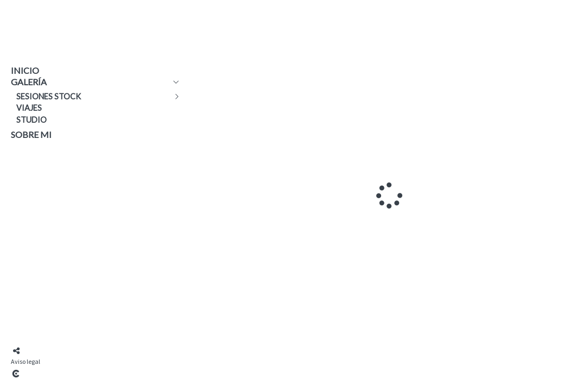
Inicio (25, 70)
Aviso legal (26, 361)
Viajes (29, 108)
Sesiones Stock (49, 96)
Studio (31, 120)
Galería (29, 82)
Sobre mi (31, 134)
